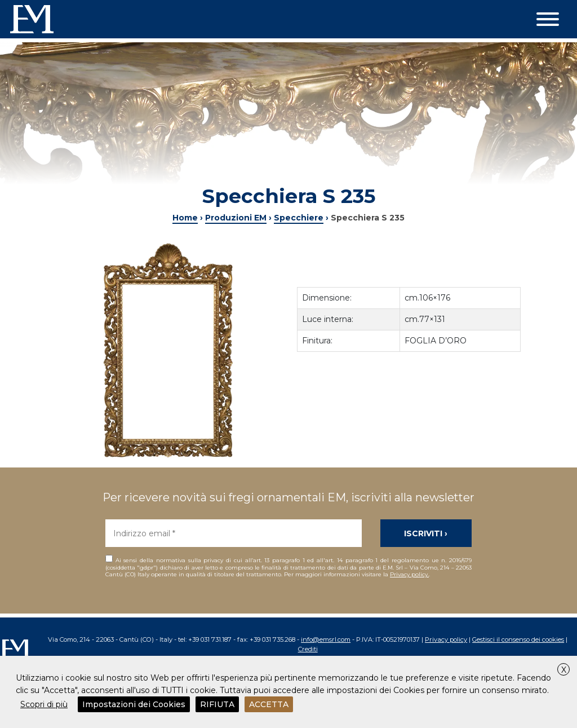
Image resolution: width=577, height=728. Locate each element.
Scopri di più (44, 704)
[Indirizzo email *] (234, 533)
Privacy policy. (409, 574)
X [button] (564, 670)
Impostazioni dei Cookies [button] (134, 704)
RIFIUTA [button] (217, 704)
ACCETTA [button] (269, 704)
